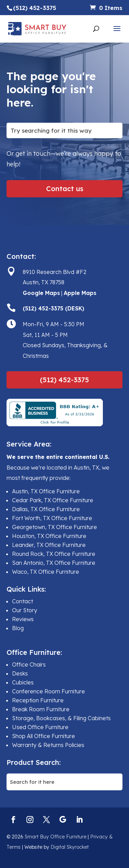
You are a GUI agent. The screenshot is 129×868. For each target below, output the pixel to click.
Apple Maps (80, 293)
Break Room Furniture (41, 709)
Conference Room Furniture (49, 691)
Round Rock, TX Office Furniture (54, 554)
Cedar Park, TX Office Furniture (53, 500)
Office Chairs (29, 664)
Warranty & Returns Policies (48, 745)
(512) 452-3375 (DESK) (53, 308)
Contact (23, 601)
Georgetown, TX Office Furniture (55, 527)
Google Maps (41, 293)
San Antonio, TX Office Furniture (54, 563)
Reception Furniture (38, 700)
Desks (20, 673)
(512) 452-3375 (64, 380)
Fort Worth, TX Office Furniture (52, 518)
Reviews (23, 619)
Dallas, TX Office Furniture (46, 509)
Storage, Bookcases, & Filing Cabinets (61, 718)
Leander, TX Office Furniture (49, 545)
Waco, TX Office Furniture (46, 572)
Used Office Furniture (40, 727)
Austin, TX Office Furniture (46, 491)
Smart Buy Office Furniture (56, 837)
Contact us (65, 189)
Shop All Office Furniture (44, 736)
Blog (18, 628)
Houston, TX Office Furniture (49, 536)
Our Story (25, 610)
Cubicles (23, 682)
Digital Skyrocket (70, 847)
